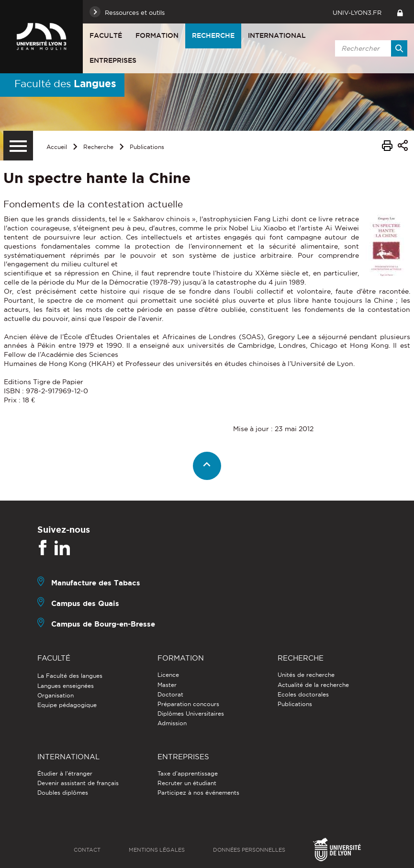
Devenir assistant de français (78, 783)
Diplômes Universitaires (191, 714)
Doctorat (170, 694)
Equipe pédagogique (67, 705)
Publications (147, 147)
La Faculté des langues (70, 676)
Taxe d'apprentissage (188, 773)
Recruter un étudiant (187, 783)
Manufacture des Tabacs (96, 583)
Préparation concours (188, 704)
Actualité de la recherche (313, 685)
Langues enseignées (66, 686)
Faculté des (65, 83)
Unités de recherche (306, 675)
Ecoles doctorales (303, 694)
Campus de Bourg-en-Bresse (103, 624)
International (277, 35)
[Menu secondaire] (18, 146)
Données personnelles (249, 850)
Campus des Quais (85, 603)
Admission (172, 723)
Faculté (106, 35)
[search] (369, 48)
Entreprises (113, 60)
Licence (168, 675)
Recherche (213, 35)
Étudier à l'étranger (65, 773)
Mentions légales (157, 850)
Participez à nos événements (198, 793)
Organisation (56, 695)
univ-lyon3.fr (357, 12)
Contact (87, 850)
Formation (157, 35)
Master (167, 685)
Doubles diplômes (63, 793)
